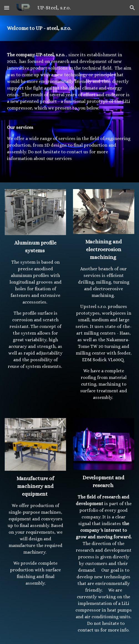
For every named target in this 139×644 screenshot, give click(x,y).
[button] (7, 8)
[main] (69, 28)
